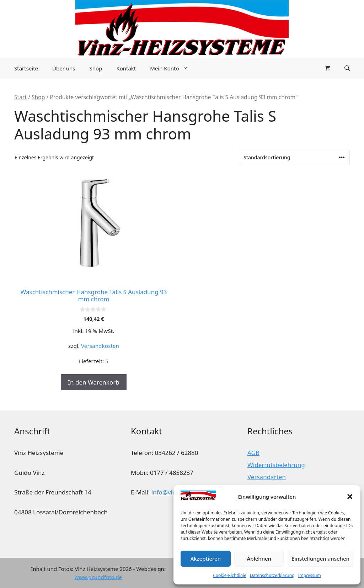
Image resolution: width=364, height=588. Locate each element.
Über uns (64, 68)
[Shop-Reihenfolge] (294, 157)
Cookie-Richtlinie (230, 575)
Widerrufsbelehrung (276, 465)
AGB (253, 453)
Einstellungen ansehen (320, 558)
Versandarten (267, 477)
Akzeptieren (205, 558)
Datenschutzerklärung (272, 575)
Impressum (309, 575)
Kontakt (126, 68)
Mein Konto (172, 68)
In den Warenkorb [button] (93, 382)
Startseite (26, 68)
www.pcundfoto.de (98, 577)
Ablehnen (259, 558)
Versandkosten (100, 346)
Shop (96, 68)
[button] (350, 497)
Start (20, 97)
